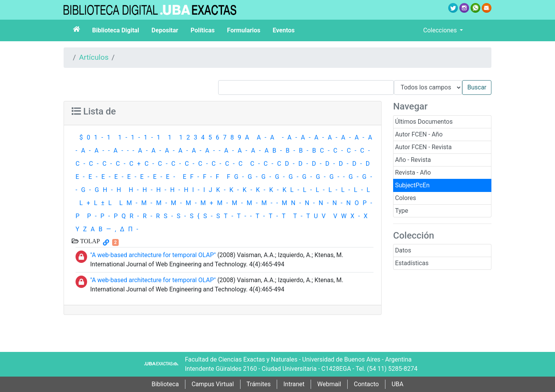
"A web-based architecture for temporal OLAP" (153, 255)
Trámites (259, 384)
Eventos (284, 30)
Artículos (94, 57)
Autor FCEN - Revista (423, 147)
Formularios (244, 30)
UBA (398, 384)
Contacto (366, 384)
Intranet (294, 384)
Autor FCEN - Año (419, 134)
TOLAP (89, 241)
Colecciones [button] (441, 30)
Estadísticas (412, 263)
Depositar (165, 30)
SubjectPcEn (412, 185)
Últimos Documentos (424, 122)
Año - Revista (413, 160)
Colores (406, 198)
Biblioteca (165, 384)
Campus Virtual (213, 384)
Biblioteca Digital (116, 30)
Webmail (329, 384)
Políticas (203, 30)
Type (402, 211)
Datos (403, 250)
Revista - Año (413, 172)
